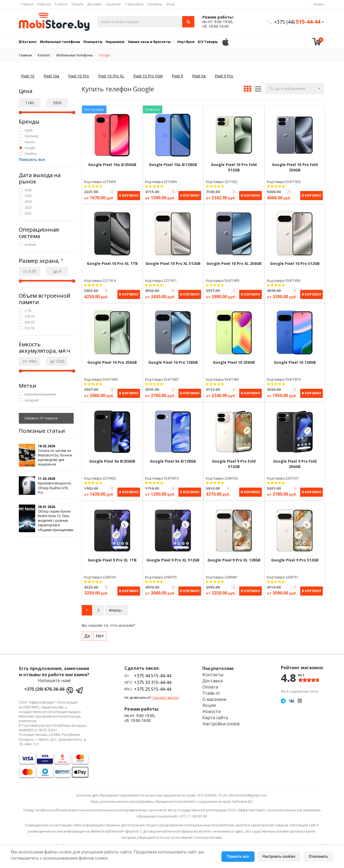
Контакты (155, 4)
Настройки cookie (221, 723)
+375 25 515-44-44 (153, 688)
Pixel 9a (199, 76)
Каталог (28, 42)
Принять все (238, 856)
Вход (170, 4)
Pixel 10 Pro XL (111, 76)
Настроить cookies (279, 856)
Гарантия (113, 4)
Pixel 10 (28, 76)
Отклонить (318, 856)
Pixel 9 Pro (224, 76)
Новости (44, 4)
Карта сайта (215, 716)
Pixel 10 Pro (79, 76)
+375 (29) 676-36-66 (44, 688)
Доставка (94, 4)
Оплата (77, 4)
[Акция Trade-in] (112, 192)
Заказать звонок (165, 696)
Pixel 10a (51, 76)
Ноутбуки (186, 42)
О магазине (134, 4)
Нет (100, 635)
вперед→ (116, 609)
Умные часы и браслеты (149, 42)
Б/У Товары (208, 42)
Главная (27, 4)
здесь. (240, 830)
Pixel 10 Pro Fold (148, 76)
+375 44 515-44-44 (153, 675)
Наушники (115, 42)
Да (87, 635)
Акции (319, 4)
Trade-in (61, 4)
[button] (294, 89)
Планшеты (93, 42)
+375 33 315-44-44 (153, 681)
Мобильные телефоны (60, 42)
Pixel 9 (177, 76)
